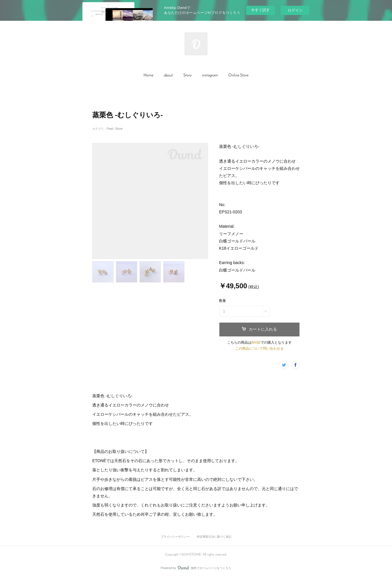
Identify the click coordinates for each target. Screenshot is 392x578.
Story (187, 75)
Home (148, 75)
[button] (148, 76)
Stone (119, 129)
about (168, 75)
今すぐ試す (260, 10)
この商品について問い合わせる (259, 349)
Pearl (110, 129)
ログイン (295, 10)
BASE (256, 342)
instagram (210, 75)
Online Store (238, 75)
